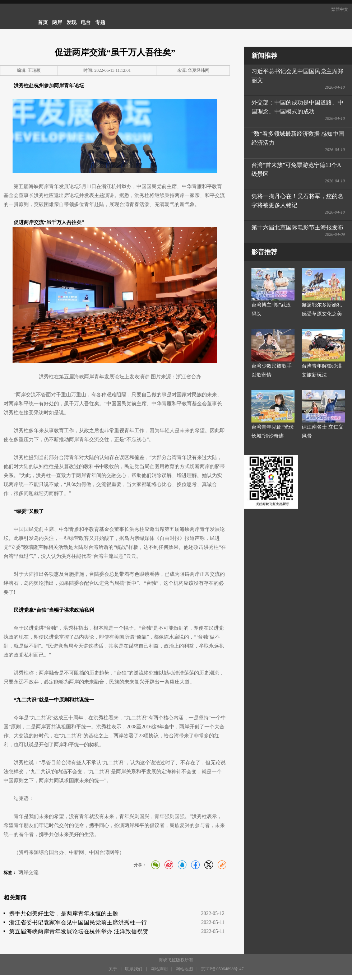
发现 (71, 22)
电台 (86, 22)
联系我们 (134, 969)
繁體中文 (340, 9)
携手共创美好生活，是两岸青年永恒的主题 (64, 913)
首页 (43, 22)
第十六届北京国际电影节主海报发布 (297, 227)
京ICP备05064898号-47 (222, 969)
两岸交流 (28, 872)
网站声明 (159, 969)
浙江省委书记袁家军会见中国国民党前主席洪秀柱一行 (78, 922)
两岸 (57, 22)
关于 (113, 969)
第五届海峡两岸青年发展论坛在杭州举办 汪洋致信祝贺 (79, 931)
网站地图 (184, 969)
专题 (100, 22)
